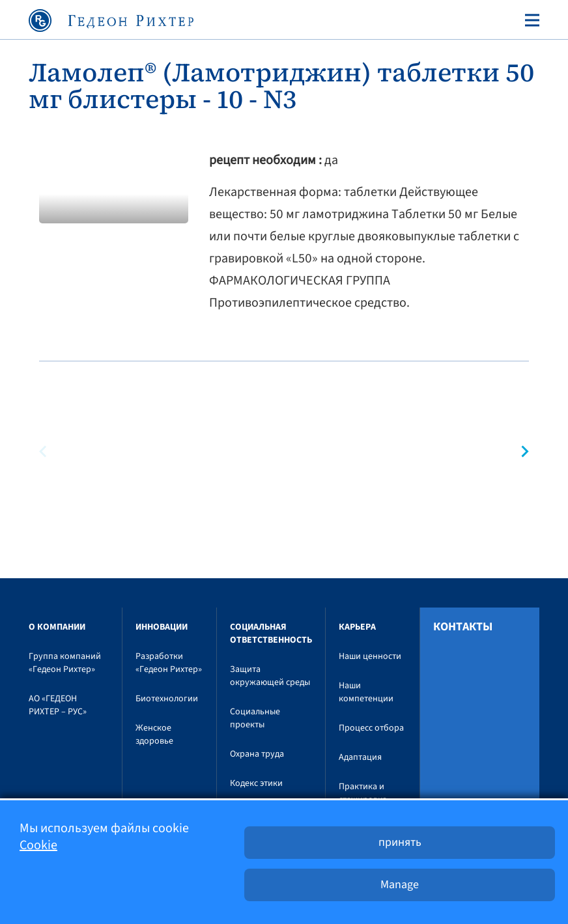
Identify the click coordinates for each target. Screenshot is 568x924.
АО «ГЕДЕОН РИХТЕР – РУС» (58, 705)
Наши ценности (370, 656)
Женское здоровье (154, 735)
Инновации (162, 627)
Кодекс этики (256, 783)
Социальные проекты (255, 718)
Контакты (463, 627)
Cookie (38, 845)
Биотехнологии (167, 699)
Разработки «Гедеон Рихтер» (169, 663)
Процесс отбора (371, 728)
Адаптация (360, 757)
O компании (57, 627)
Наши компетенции (366, 692)
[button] (519, 452)
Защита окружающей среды (270, 676)
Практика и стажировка (363, 793)
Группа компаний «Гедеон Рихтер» (65, 663)
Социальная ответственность (271, 634)
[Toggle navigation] (530, 20)
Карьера (357, 627)
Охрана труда (257, 754)
